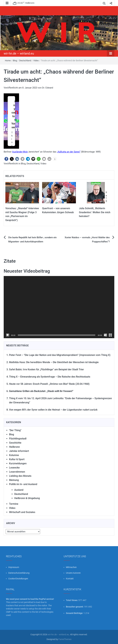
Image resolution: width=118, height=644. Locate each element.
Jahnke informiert (19, 451)
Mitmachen (71, 567)
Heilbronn (14, 447)
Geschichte (15, 443)
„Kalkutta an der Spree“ (69, 152)
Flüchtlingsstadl (18, 439)
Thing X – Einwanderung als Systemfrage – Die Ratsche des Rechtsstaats (50, 377)
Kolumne (14, 455)
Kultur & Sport (17, 459)
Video (36, 61)
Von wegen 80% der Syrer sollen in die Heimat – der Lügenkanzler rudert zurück (53, 410)
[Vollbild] (110, 335)
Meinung (14, 480)
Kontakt (70, 579)
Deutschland (25, 61)
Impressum (14, 567)
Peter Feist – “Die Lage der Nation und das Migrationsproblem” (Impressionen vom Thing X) (60, 355)
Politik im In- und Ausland (23, 484)
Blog (15, 61)
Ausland (19, 490)
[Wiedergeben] (8, 335)
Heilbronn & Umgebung (27, 498)
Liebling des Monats (20, 476)
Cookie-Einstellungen (18, 579)
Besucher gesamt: (75, 607)
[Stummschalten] (105, 335)
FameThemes (65, 639)
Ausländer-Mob (20, 152)
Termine (14, 504)
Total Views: (72, 600)
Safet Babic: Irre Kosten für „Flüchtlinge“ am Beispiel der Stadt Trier (46, 369)
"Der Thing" (15, 430)
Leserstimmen (17, 472)
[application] (59, 307)
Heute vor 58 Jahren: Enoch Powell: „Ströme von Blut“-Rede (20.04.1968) (49, 384)
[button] (6, 159)
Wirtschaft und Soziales (22, 512)
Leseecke (14, 468)
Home (8, 61)
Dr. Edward (48, 88)
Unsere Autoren (73, 573)
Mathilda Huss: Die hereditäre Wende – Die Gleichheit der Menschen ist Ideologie (54, 362)
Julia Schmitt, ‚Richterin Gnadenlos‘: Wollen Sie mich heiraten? (95, 212)
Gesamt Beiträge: (75, 613)
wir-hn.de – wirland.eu (19, 53)
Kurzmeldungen (18, 463)
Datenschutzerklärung (19, 573)
